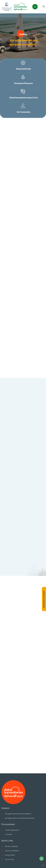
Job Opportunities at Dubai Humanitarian (20, 818)
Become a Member (12, 846)
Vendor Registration (12, 830)
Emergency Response (23, 83)
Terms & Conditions (12, 851)
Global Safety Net (24, 69)
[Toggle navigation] (35, 7)
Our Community (23, 112)
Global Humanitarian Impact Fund (23, 98)
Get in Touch (10, 859)
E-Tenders (9, 834)
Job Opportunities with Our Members (18, 814)
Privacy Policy (10, 855)
